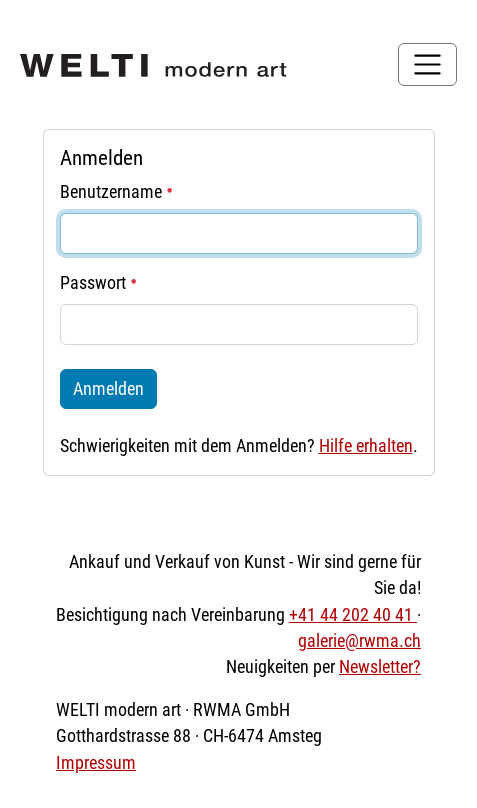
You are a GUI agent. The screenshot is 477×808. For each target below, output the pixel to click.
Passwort (98, 283)
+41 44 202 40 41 (353, 615)
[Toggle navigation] (427, 64)
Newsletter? (380, 667)
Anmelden (108, 389)
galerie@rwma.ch (359, 641)
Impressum (96, 763)
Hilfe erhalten (366, 446)
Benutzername (116, 192)
